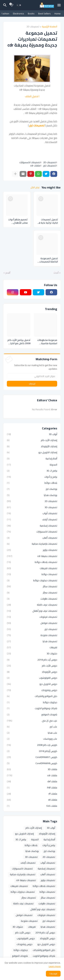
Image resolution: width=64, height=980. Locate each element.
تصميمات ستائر (32, 586)
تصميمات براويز (32, 550)
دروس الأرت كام (32, 666)
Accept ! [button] (53, 974)
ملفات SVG (32, 806)
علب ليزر (32, 727)
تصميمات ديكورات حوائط (32, 580)
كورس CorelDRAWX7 (32, 757)
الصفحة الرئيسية (49, 27)
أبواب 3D (32, 435)
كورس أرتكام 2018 (32, 751)
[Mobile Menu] (59, 5)
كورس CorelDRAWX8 (32, 763)
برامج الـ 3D (32, 471)
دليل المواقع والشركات (32, 696)
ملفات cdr (35, 166)
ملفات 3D (32, 769)
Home (58, 14)
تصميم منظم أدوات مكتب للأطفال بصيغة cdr (18, 221)
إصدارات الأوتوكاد (32, 446)
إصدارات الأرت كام (32, 440)
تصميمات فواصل (32, 623)
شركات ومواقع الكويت (32, 708)
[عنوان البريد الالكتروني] (32, 376)
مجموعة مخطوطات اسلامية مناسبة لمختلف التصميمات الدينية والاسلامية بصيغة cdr (47, 342)
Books (31, 14)
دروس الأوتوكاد (32, 672)
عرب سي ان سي (32, 721)
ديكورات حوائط (32, 702)
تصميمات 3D (32, 507)
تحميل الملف (32, 96)
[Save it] (41, 199)
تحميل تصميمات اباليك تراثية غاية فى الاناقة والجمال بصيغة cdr (47, 221)
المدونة (32, 465)
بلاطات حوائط (32, 483)
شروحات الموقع (32, 714)
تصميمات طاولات (32, 599)
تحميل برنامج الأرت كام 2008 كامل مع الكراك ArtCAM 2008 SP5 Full (19, 342)
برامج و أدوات (32, 477)
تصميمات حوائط (32, 574)
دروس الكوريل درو (32, 684)
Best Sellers (44, 14)
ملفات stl (32, 800)
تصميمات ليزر (37, 125)
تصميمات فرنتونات (32, 617)
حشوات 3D (32, 654)
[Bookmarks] (12, 5)
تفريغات (32, 647)
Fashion (5, 14)
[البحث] (4, 5)
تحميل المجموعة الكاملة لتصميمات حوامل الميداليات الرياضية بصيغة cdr (48, 260)
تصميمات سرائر (32, 593)
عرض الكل (35, 187)
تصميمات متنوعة (32, 635)
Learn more (55, 966)
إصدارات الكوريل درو (32, 452)
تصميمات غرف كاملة (32, 605)
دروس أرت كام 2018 (32, 660)
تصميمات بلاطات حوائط (32, 562)
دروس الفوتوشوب (32, 678)
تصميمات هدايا (32, 641)
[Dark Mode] (19, 5)
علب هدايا (32, 733)
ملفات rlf (32, 794)
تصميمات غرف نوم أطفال (32, 611)
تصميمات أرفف (32, 519)
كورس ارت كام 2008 (32, 745)
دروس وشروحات (32, 690)
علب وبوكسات (32, 739)
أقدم (8, 273)
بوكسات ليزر (32, 489)
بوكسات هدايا (32, 495)
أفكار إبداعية (32, 458)
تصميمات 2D (33, 27)
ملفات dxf (32, 781)
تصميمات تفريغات (32, 568)
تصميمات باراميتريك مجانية (32, 544)
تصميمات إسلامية (32, 526)
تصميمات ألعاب (32, 538)
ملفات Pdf (32, 788)
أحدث (56, 273)
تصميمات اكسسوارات (30, 162)
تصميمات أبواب (32, 513)
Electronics (19, 14)
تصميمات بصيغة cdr (32, 556)
